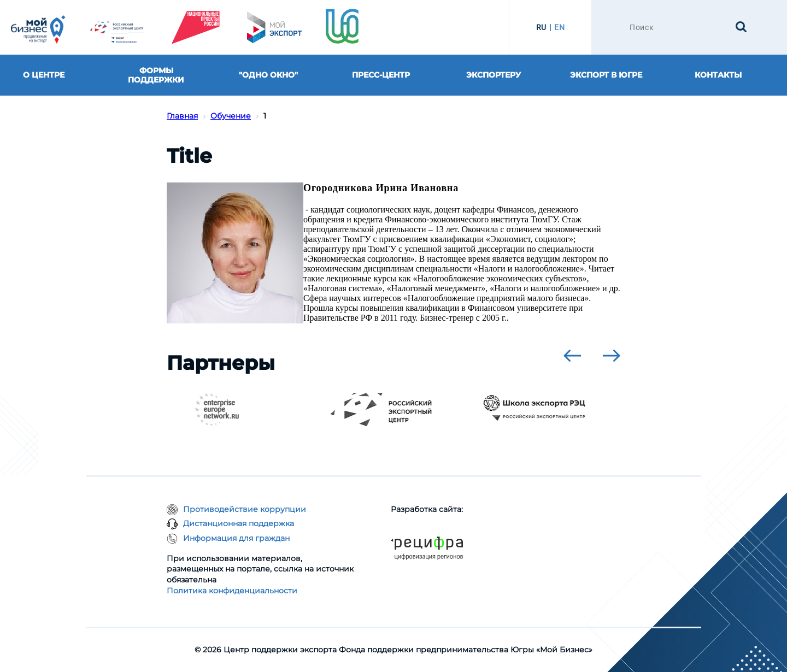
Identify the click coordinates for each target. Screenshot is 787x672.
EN (559, 27)
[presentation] (572, 356)
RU (541, 27)
